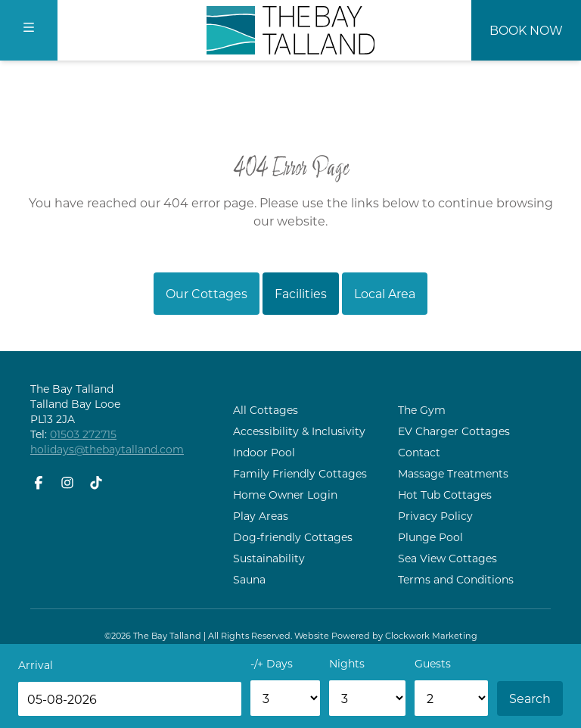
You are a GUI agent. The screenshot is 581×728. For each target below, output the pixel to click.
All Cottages (266, 410)
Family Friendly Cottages (300, 473)
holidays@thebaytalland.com (107, 449)
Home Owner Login (285, 495)
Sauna (249, 579)
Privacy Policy (435, 516)
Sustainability (269, 558)
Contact (419, 452)
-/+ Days (272, 663)
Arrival (36, 665)
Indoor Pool (264, 452)
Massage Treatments (453, 473)
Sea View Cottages (447, 558)
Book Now (526, 30)
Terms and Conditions (456, 579)
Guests (433, 663)
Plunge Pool (430, 537)
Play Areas (261, 516)
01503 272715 (83, 434)
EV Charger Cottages (454, 431)
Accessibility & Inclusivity (299, 431)
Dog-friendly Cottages (293, 537)
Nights (347, 663)
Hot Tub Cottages (445, 495)
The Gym (422, 410)
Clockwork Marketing (431, 635)
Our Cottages (207, 293)
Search (530, 698)
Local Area (385, 293)
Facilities (301, 293)
